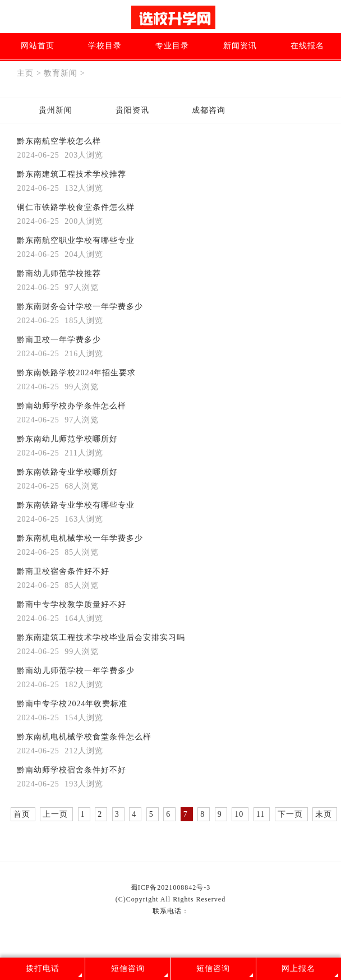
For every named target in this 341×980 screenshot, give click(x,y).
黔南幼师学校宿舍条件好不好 (72, 770)
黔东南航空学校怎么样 (59, 141)
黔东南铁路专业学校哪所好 (67, 472)
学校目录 (105, 46)
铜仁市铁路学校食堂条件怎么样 (76, 207)
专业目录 (172, 46)
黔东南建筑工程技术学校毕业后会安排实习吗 (101, 638)
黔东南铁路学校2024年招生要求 (76, 373)
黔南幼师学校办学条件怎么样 (72, 406)
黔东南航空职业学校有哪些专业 (76, 240)
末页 (324, 814)
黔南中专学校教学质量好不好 (72, 604)
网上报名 (298, 969)
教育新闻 (61, 73)
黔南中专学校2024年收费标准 (72, 704)
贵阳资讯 (132, 110)
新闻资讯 (240, 46)
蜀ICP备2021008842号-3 (171, 887)
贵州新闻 (56, 110)
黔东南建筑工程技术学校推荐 (72, 174)
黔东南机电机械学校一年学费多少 (80, 538)
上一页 (55, 814)
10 (239, 814)
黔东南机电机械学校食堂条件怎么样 (84, 737)
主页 (25, 73)
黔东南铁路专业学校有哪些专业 (76, 505)
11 (261, 814)
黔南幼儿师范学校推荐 (59, 273)
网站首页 (38, 46)
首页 (22, 814)
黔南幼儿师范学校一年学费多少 (76, 671)
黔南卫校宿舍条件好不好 (63, 571)
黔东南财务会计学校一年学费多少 (80, 307)
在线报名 (307, 46)
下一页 (290, 814)
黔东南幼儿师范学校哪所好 (67, 439)
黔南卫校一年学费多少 (59, 340)
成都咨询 (209, 110)
